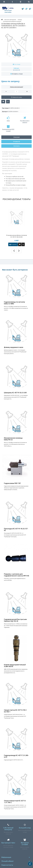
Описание (17, 137)
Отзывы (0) (16, 142)
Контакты (17, 146)
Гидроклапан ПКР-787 (12, 483)
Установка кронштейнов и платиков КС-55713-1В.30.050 (16, 236)
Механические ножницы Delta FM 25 (13, 439)
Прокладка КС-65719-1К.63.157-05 (16, 529)
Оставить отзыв (17, 74)
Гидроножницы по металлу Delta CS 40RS (14, 303)
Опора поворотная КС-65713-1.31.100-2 (15, 802)
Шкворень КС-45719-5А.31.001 (15, 393)
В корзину (13, 244)
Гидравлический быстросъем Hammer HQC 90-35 (15, 620)
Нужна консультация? (17, 87)
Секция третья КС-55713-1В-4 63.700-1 (15, 711)
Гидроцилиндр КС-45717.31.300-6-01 (16, 756)
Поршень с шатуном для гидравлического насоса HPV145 (16, 575)
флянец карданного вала (14, 347)
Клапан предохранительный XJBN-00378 (15, 666)
